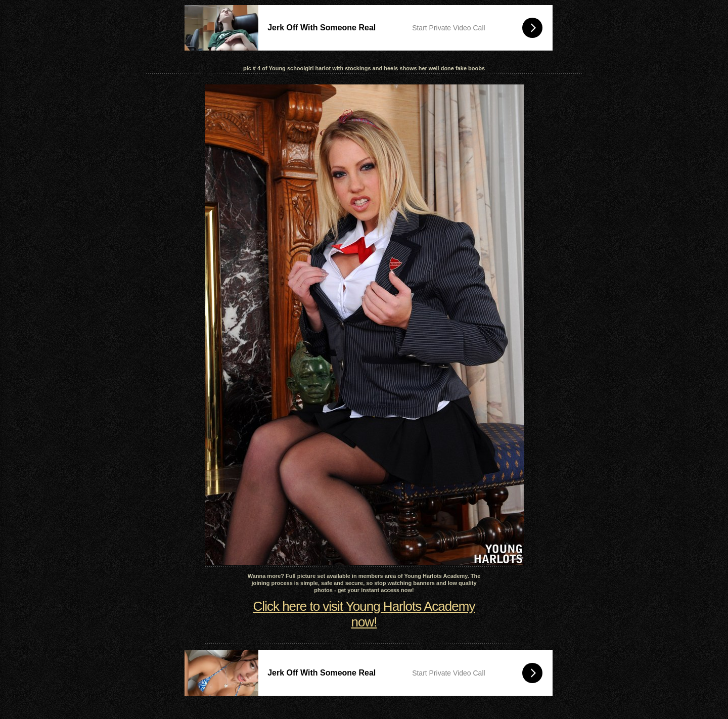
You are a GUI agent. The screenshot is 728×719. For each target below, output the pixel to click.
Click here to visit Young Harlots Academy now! (364, 614)
